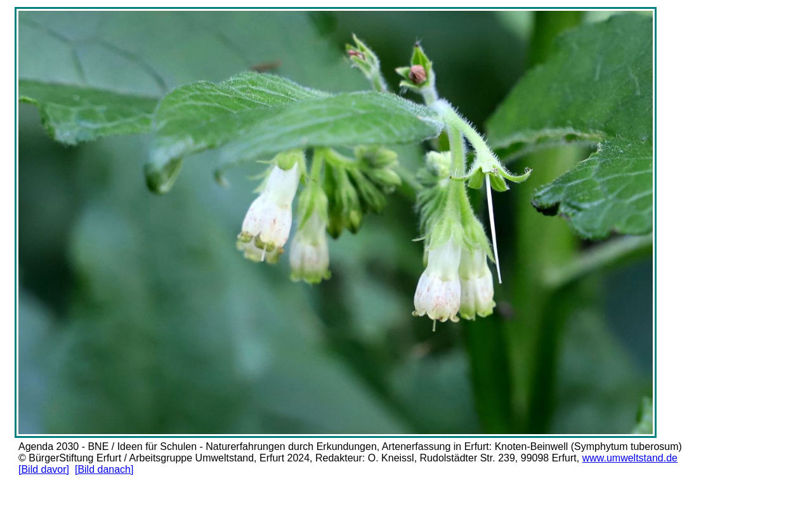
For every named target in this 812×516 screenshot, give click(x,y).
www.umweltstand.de (630, 458)
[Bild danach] (104, 469)
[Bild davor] (44, 469)
